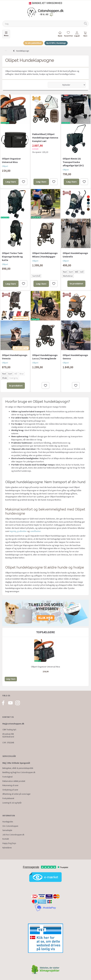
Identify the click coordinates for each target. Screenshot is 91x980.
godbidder (22, 531)
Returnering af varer (10, 785)
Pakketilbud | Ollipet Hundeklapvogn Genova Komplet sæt (45, 138)
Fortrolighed (7, 777)
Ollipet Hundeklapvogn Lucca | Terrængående (45, 357)
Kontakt (6, 839)
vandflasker (35, 531)
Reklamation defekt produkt (14, 781)
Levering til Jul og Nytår (12, 803)
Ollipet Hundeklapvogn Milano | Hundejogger (45, 255)
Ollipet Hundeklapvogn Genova (75, 357)
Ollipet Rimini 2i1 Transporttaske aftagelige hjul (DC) (73, 162)
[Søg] (86, 24)
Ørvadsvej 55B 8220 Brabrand (8, 735)
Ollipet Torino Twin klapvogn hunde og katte (12, 257)
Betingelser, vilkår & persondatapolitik (18, 768)
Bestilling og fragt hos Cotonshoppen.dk (19, 772)
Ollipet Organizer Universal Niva (11, 160)
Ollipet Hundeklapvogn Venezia (15, 357)
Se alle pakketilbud (33, 43)
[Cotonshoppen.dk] (45, 12)
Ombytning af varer (10, 790)
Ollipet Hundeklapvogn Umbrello (75, 255)
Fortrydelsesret (8, 798)
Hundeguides (8, 822)
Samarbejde (7, 830)
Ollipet (5, 166)
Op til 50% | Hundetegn (56, 43)
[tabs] (85, 35)
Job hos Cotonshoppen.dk (13, 835)
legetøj (13, 531)
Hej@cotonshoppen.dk (13, 724)
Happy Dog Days (9, 843)
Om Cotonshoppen (10, 826)
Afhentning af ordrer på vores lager (16, 794)
